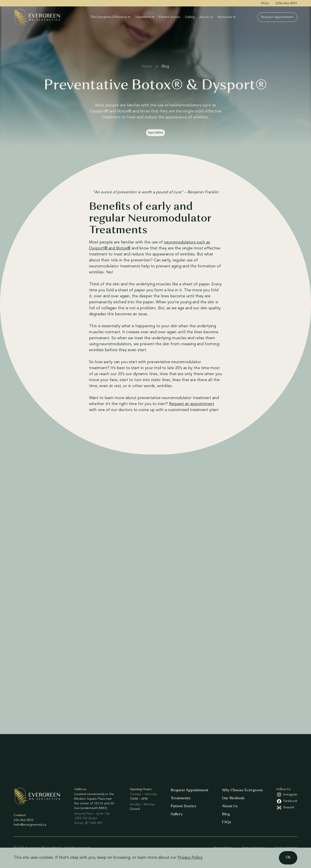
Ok (288, 858)
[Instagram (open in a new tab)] (287, 795)
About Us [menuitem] (206, 17)
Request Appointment (190, 790)
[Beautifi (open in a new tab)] (287, 808)
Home (147, 67)
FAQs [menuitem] (265, 3)
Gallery (177, 814)
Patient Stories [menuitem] (170, 17)
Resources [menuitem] (225, 17)
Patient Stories (183, 806)
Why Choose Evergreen (242, 790)
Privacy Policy (190, 858)
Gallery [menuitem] (190, 17)
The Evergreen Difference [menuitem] (109, 17)
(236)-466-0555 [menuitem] (286, 3)
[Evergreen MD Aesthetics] (41, 17)
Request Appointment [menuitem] (277, 17)
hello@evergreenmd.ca (30, 825)
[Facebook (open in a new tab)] (287, 801)
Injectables (156, 133)
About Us (230, 806)
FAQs (226, 822)
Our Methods (233, 798)
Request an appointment (192, 404)
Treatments (181, 798)
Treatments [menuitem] (143, 17)
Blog (165, 67)
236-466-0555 (24, 820)
